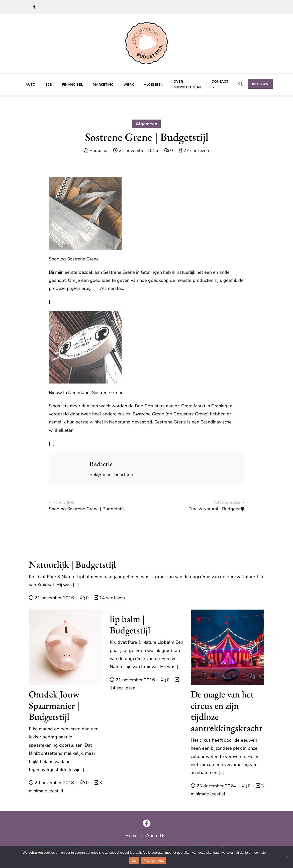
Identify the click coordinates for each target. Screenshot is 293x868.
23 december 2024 (214, 786)
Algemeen (146, 124)
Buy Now (260, 84)
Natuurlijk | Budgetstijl (72, 564)
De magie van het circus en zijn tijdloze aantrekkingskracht (227, 711)
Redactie (96, 150)
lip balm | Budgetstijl (130, 624)
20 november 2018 (52, 783)
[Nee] (287, 857)
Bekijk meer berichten (111, 474)
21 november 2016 (136, 150)
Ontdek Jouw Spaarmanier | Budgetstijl (54, 705)
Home (131, 836)
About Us (156, 836)
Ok (134, 861)
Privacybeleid (154, 861)
